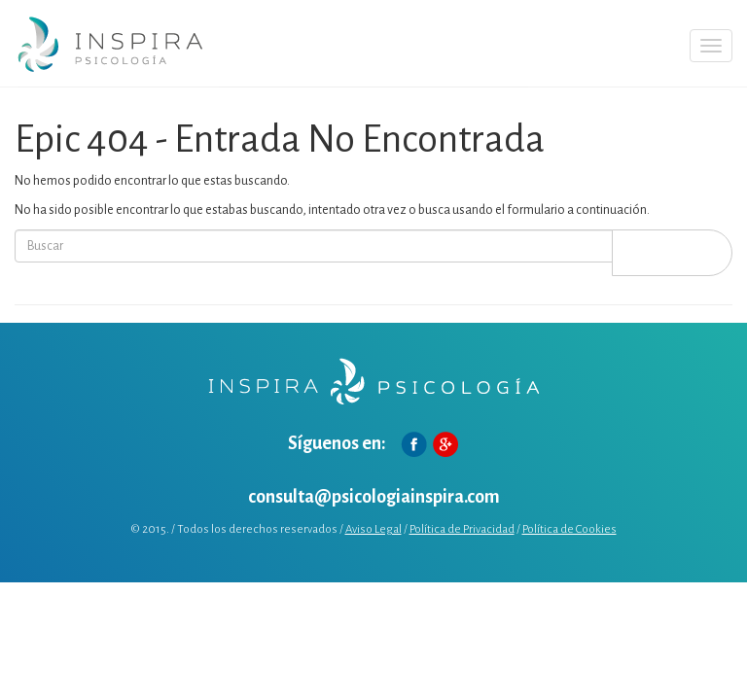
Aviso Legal (373, 529)
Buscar (672, 252)
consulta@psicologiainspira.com (374, 497)
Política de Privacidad (462, 529)
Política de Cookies (569, 529)
